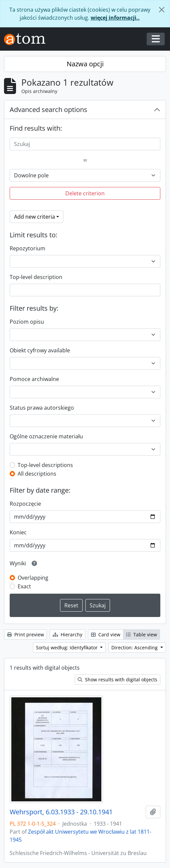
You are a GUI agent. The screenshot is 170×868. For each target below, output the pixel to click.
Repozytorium (27, 248)
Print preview (25, 634)
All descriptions (37, 474)
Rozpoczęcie (25, 504)
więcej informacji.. (115, 18)
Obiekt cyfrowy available (40, 350)
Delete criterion (85, 193)
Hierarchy (67, 634)
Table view (141, 634)
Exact (24, 586)
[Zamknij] (162, 10)
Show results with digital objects (117, 679)
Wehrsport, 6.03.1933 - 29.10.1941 (61, 812)
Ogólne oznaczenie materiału (46, 436)
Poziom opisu (27, 322)
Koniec (18, 532)
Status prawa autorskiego (42, 408)
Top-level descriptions (45, 465)
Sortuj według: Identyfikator (67, 647)
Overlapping (33, 578)
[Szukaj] (85, 144)
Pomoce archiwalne (34, 379)
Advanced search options (48, 109)
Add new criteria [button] (34, 217)
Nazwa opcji (85, 64)
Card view (106, 634)
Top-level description (36, 277)
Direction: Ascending (135, 647)
